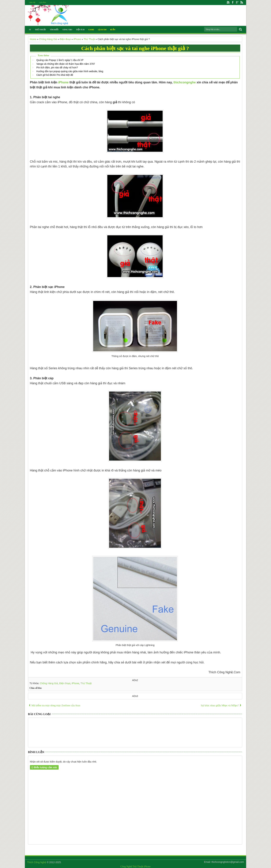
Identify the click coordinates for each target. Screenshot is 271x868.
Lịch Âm (43, 2)
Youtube (228, 3)
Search (240, 29)
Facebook (233, 3)
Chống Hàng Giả (49, 683)
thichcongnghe (184, 82)
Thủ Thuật (40, 30)
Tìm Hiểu (54, 30)
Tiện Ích (80, 30)
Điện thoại (65, 683)
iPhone (63, 82)
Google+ (237, 3)
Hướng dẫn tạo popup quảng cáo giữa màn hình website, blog (70, 71)
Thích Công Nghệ (37, 862)
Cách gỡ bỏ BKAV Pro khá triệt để (55, 75)
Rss (242, 3)
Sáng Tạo (67, 30)
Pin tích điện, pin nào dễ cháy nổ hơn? (57, 67)
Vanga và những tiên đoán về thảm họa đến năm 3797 (66, 64)
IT (30, 30)
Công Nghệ (126, 867)
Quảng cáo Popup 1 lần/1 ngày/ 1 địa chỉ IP (60, 60)
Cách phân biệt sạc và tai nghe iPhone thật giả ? (135, 48)
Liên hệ (32, 2)
